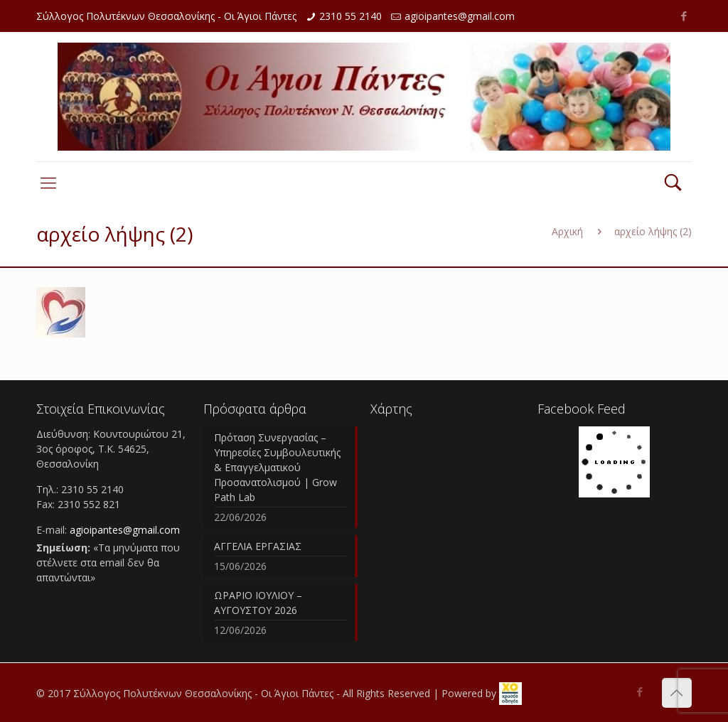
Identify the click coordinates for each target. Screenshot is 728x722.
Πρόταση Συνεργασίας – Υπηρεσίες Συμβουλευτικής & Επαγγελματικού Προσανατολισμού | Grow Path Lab (277, 467)
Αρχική (567, 231)
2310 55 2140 (350, 16)
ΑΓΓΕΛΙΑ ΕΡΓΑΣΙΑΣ (258, 546)
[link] (510, 694)
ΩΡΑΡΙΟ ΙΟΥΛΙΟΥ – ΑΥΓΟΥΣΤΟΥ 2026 (258, 603)
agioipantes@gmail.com (460, 16)
